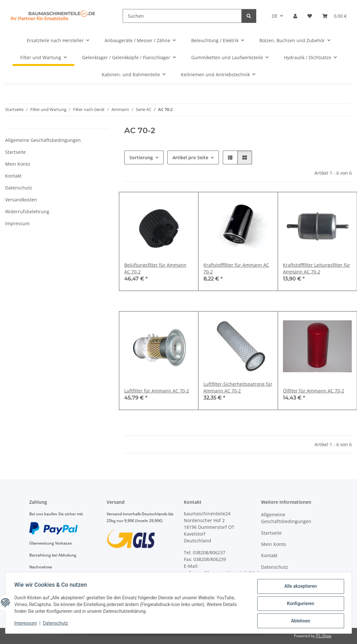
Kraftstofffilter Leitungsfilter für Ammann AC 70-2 (317, 268)
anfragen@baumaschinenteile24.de (222, 573)
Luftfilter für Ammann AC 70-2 (157, 391)
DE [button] (275, 16)
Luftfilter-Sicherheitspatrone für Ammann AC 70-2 (238, 387)
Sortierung (141, 157)
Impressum (27, 624)
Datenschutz (57, 624)
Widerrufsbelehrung (27, 212)
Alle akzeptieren (299, 588)
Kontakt (13, 176)
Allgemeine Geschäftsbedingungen (43, 140)
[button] (295, 16)
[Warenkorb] (334, 16)
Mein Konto (18, 164)
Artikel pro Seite (190, 157)
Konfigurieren (299, 604)
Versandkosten (21, 200)
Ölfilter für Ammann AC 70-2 (314, 391)
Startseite (15, 152)
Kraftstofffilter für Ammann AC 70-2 (236, 268)
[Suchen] (182, 16)
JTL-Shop (324, 636)
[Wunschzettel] (310, 16)
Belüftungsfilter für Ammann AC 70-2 (155, 268)
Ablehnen (299, 621)
